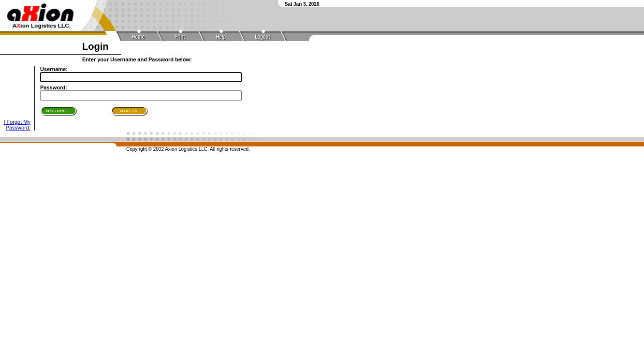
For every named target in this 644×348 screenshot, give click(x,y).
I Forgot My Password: (17, 125)
